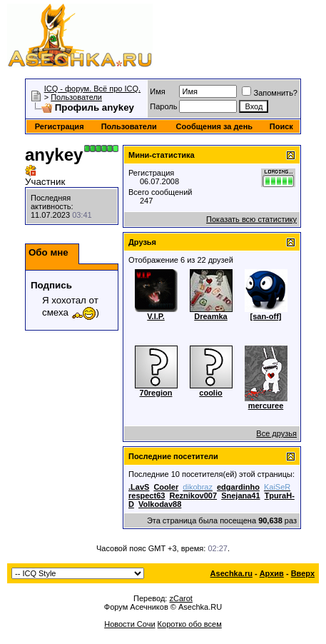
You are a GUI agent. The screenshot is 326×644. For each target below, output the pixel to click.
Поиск (281, 126)
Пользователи (76, 97)
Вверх (303, 573)
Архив (272, 573)
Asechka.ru (231, 573)
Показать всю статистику (251, 219)
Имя (157, 91)
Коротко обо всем (190, 624)
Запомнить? (270, 93)
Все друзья (276, 433)
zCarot (180, 598)
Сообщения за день (214, 126)
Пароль (163, 106)
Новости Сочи (129, 624)
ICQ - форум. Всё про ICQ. (92, 89)
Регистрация (60, 126)
